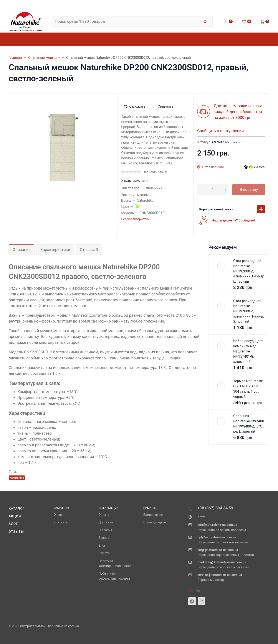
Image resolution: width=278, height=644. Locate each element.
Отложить (135, 106)
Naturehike (17, 478)
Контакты (61, 522)
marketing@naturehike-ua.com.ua (222, 562)
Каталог (17, 508)
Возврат (105, 538)
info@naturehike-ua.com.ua (217, 525)
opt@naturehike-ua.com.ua (217, 537)
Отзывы (16, 532)
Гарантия (105, 530)
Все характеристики (136, 219)
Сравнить (163, 106)
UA (191, 591)
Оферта (104, 553)
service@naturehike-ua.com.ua (220, 575)
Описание (22, 250)
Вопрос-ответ (153, 515)
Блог (13, 524)
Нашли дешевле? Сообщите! (233, 220)
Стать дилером (155, 522)
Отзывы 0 (89, 250)
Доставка (106, 522)
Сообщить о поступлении (220, 131)
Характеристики (55, 250)
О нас (58, 515)
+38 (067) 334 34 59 (215, 508)
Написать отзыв (155, 172)
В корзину (249, 189)
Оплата (104, 515)
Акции (15, 516)
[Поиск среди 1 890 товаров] (125, 21)
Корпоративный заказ (216, 209)
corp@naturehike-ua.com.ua (218, 550)
